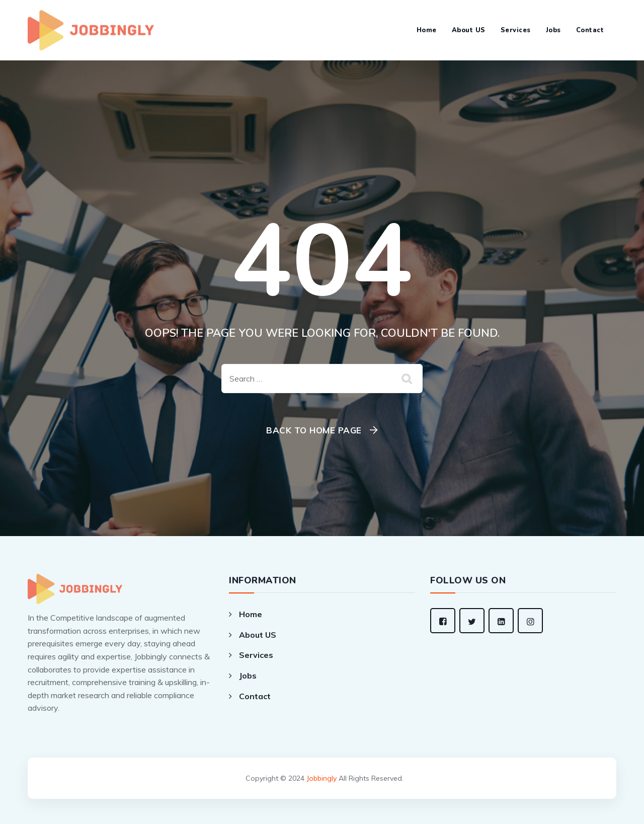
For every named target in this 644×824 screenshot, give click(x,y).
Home (427, 30)
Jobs (553, 30)
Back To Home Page (314, 430)
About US (469, 30)
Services (516, 30)
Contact (590, 30)
